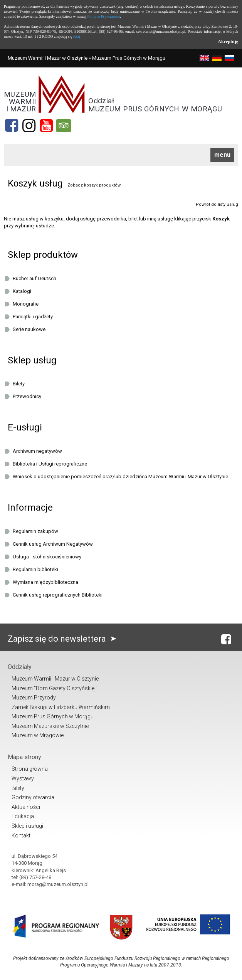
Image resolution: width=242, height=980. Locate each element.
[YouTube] (46, 126)
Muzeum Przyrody (34, 698)
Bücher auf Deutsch (34, 278)
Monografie (26, 304)
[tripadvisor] (64, 126)
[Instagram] (29, 126)
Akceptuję (228, 42)
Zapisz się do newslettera (64, 639)
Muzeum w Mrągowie (38, 735)
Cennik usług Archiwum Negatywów (53, 544)
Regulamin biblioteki (35, 569)
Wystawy (23, 778)
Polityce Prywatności (104, 16)
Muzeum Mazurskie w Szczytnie (50, 726)
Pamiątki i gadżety (33, 317)
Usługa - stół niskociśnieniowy (47, 557)
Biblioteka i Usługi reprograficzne (50, 464)
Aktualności (26, 807)
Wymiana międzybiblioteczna (45, 582)
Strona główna (30, 769)
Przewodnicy (27, 396)
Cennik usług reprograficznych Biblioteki (58, 595)
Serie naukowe (29, 329)
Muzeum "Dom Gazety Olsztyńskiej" (55, 688)
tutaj (77, 36)
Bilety (19, 384)
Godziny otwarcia (33, 797)
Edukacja (23, 816)
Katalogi (22, 291)
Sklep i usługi (27, 826)
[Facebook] (12, 126)
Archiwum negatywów (37, 451)
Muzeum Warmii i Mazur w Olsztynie (48, 58)
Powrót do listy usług (217, 204)
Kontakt (21, 835)
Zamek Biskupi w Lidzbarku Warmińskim (61, 707)
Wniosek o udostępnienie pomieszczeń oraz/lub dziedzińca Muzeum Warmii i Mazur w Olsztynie (120, 477)
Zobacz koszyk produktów (94, 185)
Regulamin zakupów (35, 531)
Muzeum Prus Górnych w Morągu (53, 716)
